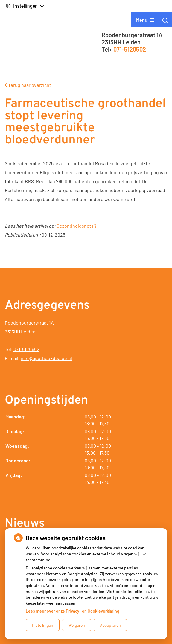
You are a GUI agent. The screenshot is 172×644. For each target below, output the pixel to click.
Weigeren (77, 625)
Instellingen (43, 625)
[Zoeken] (165, 21)
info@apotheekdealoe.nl (46, 358)
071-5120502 (26, 349)
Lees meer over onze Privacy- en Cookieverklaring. (73, 611)
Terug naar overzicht (28, 85)
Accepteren (110, 625)
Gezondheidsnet (76, 226)
